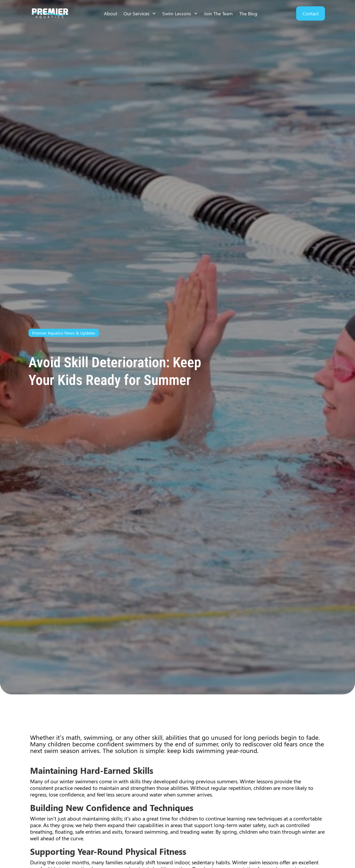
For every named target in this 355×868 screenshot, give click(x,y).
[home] (50, 14)
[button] (140, 13)
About (111, 13)
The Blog (248, 13)
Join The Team (218, 13)
